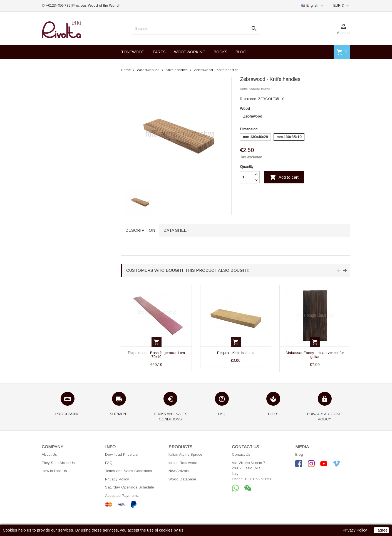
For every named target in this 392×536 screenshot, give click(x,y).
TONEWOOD (133, 52)
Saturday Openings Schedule (129, 487)
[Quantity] (247, 177)
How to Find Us (54, 471)
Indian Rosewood (183, 463)
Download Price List (122, 454)
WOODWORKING (190, 52)
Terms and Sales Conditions (129, 471)
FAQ (109, 463)
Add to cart (284, 178)
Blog (299, 454)
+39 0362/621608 (258, 479)
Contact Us (241, 454)
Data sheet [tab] (176, 230)
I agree (381, 530)
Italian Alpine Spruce (185, 454)
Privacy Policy (117, 479)
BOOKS (221, 52)
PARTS (159, 52)
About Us (49, 454)
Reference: (248, 99)
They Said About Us (58, 463)
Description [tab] (140, 230)
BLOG (241, 52)
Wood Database (182, 479)
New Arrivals (179, 471)
